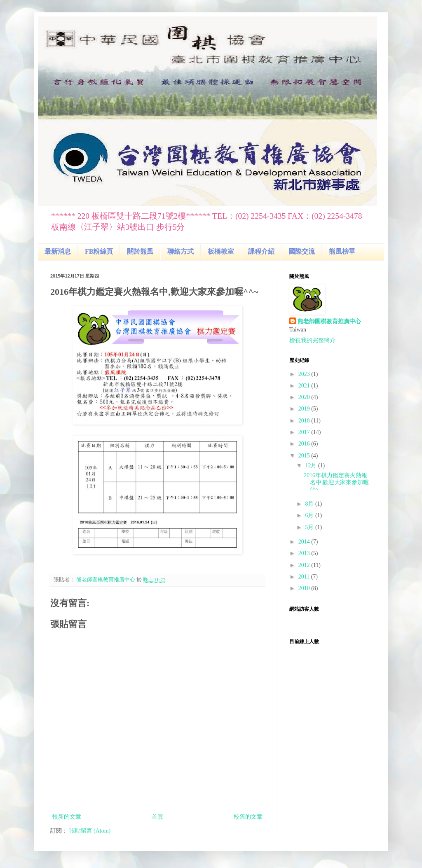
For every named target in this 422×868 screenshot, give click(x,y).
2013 (305, 553)
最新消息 (58, 251)
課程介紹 (261, 251)
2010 (305, 588)
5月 (310, 527)
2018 (305, 421)
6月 (310, 515)
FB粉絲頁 (99, 251)
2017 (305, 432)
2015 (305, 456)
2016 (305, 444)
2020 (305, 397)
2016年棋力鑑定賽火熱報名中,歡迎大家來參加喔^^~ (336, 482)
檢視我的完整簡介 (312, 340)
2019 (305, 409)
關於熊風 (140, 251)
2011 (305, 577)
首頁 (157, 817)
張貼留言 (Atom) (90, 831)
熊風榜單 (342, 251)
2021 (305, 386)
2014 (305, 542)
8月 (310, 504)
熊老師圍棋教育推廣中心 (329, 321)
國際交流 (302, 251)
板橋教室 (221, 251)
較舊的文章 (248, 817)
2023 (305, 374)
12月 (312, 465)
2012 (305, 565)
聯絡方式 (181, 251)
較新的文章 (67, 817)
